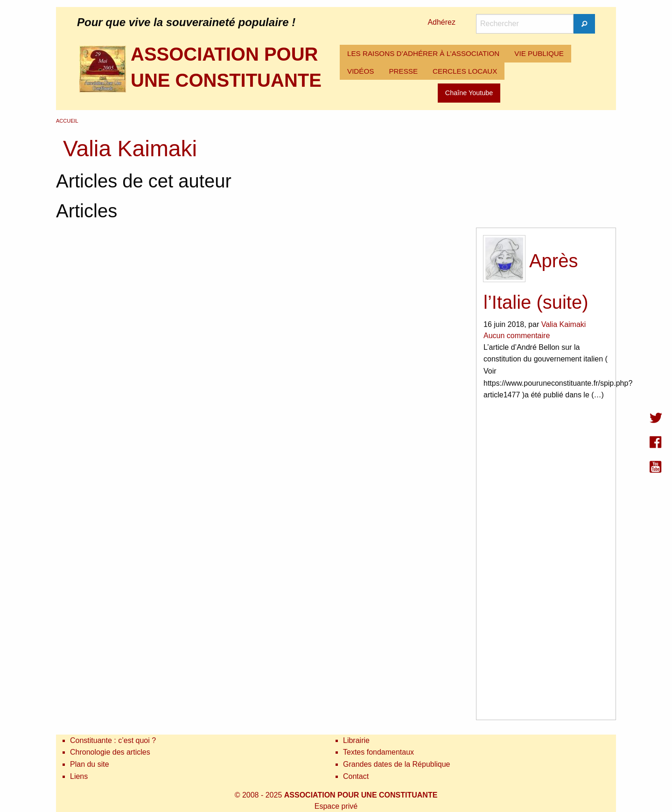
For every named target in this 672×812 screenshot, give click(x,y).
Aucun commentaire (517, 336)
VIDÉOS (360, 71)
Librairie (356, 740)
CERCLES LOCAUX (465, 71)
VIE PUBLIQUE (539, 53)
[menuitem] (423, 54)
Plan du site (90, 764)
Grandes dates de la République (397, 764)
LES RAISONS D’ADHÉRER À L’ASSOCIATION (423, 53)
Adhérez (441, 22)
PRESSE (403, 71)
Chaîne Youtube (469, 93)
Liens (79, 776)
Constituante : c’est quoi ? (113, 740)
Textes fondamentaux (378, 752)
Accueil (67, 121)
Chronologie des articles (110, 752)
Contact (356, 776)
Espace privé (336, 806)
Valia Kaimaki (564, 324)
